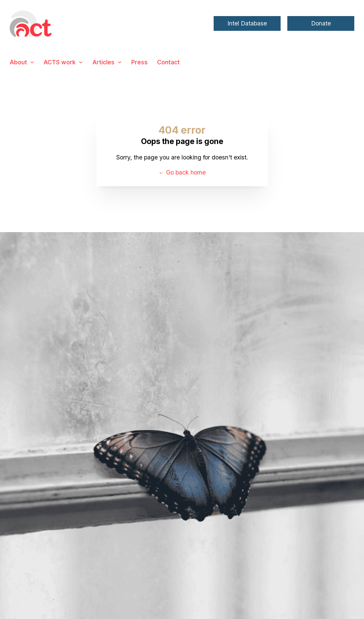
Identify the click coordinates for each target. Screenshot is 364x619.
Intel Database (247, 23)
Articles (103, 62)
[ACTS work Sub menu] (81, 62)
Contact (168, 62)
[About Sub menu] (32, 62)
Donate (321, 23)
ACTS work (60, 62)
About (18, 62)
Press (139, 62)
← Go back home (182, 172)
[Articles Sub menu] (120, 62)
